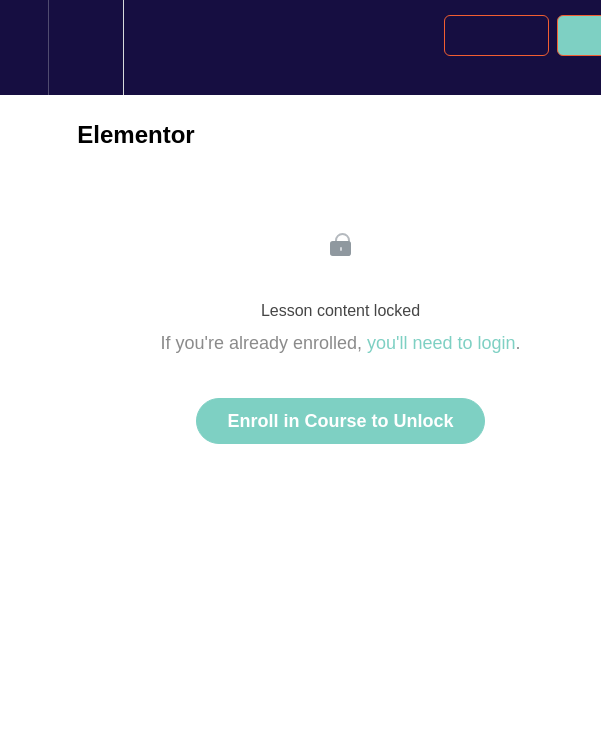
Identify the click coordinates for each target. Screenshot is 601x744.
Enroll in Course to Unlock (340, 421)
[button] (24, 47)
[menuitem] (85, 47)
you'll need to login (441, 343)
